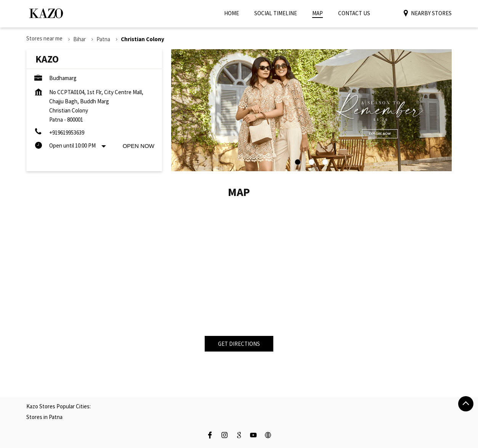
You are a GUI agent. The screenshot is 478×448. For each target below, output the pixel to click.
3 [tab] (325, 162)
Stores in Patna (44, 417)
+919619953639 (67, 132)
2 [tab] (311, 162)
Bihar (79, 39)
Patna (103, 39)
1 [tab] (298, 162)
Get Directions (239, 344)
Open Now (139, 146)
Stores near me (44, 38)
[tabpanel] (311, 110)
